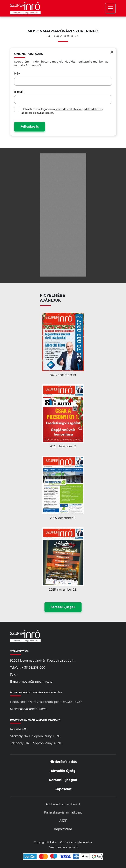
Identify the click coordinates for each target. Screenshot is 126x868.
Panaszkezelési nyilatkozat (63, 813)
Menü (110, 8)
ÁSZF (63, 821)
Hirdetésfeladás (63, 762)
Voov (75, 847)
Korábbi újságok (63, 607)
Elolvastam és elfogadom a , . (62, 111)
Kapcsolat (63, 789)
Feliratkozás (30, 127)
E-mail (19, 92)
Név (17, 74)
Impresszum (63, 829)
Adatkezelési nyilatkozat (63, 804)
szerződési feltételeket (69, 109)
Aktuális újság (63, 771)
